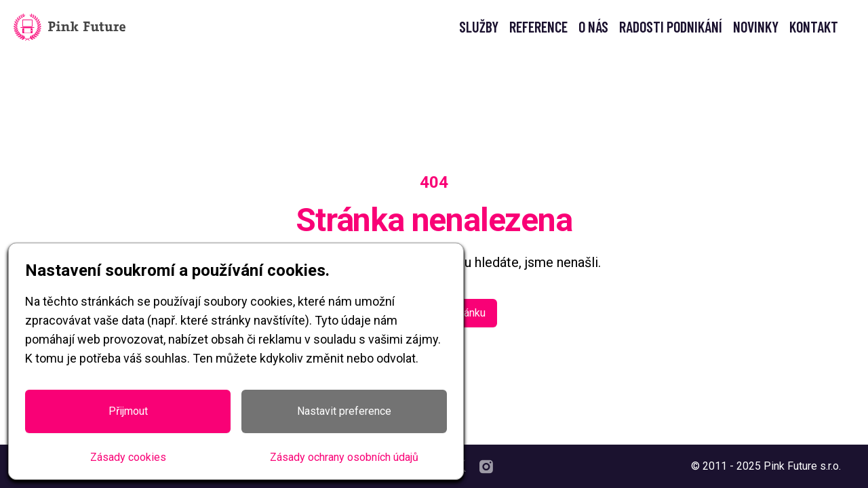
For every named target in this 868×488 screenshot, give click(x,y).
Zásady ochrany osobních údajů (344, 457)
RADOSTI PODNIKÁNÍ (671, 26)
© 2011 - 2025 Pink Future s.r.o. (766, 466)
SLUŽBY (479, 26)
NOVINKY (756, 26)
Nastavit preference (344, 411)
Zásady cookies (128, 457)
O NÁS (593, 26)
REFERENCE (538, 26)
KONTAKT (814, 26)
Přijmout (128, 411)
